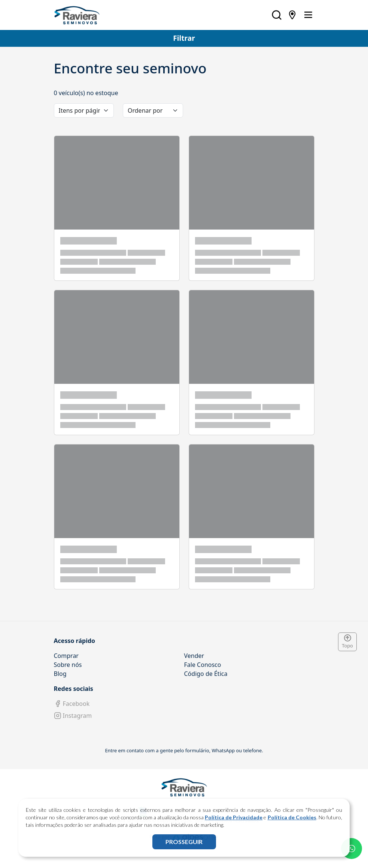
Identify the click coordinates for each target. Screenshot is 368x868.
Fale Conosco (203, 665)
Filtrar (184, 38)
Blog (60, 674)
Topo (347, 642)
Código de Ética (206, 674)
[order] (153, 110)
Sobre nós (68, 665)
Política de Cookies (292, 817)
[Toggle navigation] (308, 15)
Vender (194, 656)
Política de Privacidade (234, 817)
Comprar (66, 656)
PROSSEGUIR (184, 842)
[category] (84, 110)
